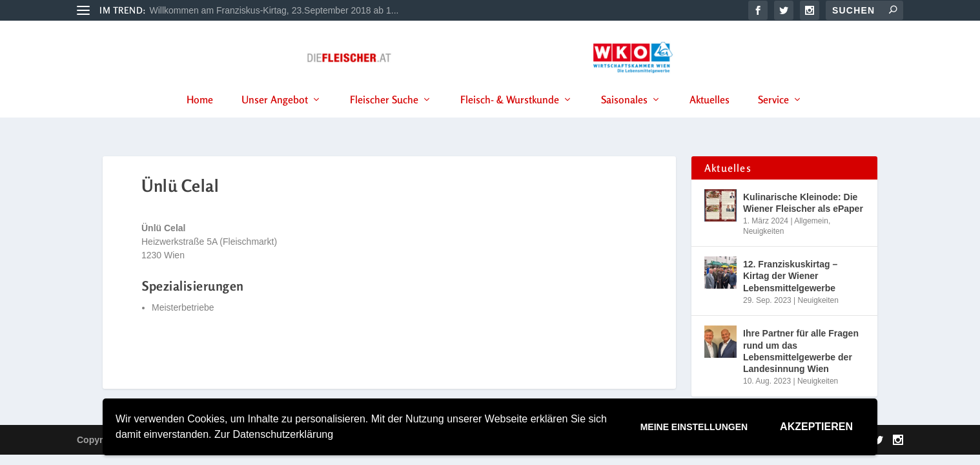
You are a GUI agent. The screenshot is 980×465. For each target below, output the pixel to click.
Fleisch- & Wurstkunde (510, 116)
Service (773, 116)
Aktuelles (709, 116)
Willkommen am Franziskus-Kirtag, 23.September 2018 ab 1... (274, 10)
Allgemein (811, 223)
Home (200, 116)
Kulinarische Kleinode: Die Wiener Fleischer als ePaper (803, 205)
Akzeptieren (816, 427)
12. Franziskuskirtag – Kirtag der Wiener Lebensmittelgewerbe (790, 279)
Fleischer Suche (384, 116)
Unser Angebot (275, 116)
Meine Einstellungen (694, 427)
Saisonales (624, 116)
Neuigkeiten (763, 234)
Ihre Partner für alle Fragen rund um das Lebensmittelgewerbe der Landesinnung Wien (801, 354)
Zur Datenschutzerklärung (274, 434)
